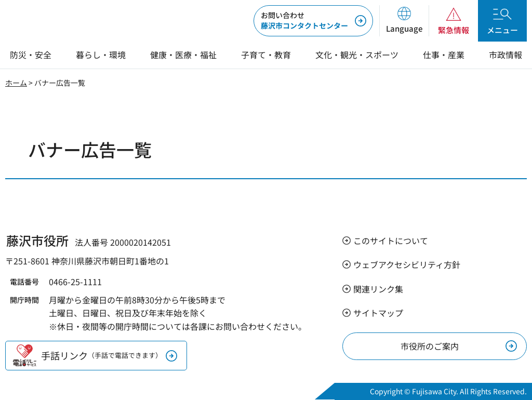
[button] (404, 21)
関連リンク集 (378, 289)
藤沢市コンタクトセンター (304, 20)
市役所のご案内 (430, 346)
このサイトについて (391, 241)
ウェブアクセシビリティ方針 (407, 264)
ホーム (16, 83)
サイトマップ (378, 313)
